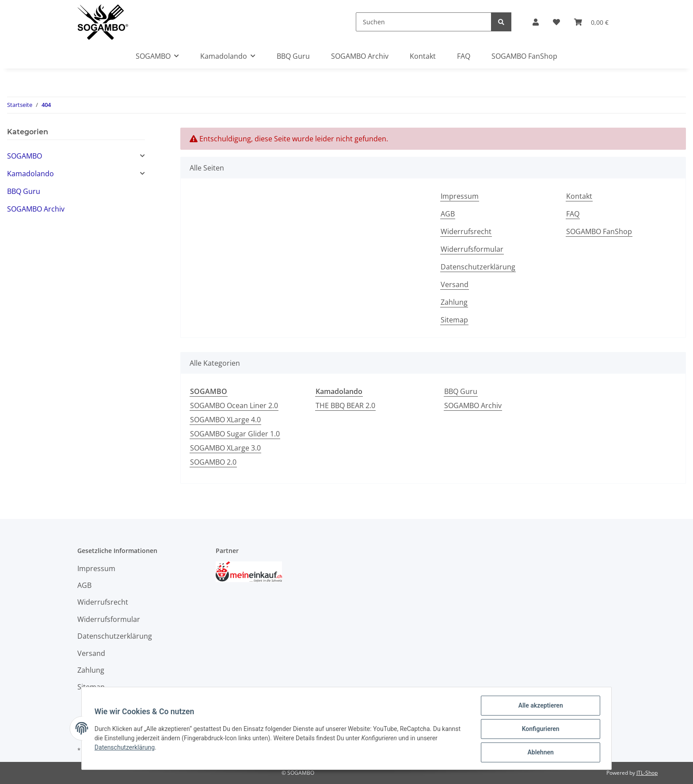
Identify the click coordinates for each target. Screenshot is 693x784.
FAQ (464, 56)
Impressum (460, 196)
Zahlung (454, 302)
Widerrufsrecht (466, 231)
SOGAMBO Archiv (473, 405)
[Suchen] (424, 22)
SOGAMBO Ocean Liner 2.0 (234, 405)
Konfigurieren (539, 730)
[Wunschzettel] (556, 22)
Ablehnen (539, 753)
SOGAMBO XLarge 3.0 (225, 448)
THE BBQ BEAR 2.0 (345, 405)
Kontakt (423, 56)
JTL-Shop (647, 773)
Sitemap (454, 320)
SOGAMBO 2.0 (213, 462)
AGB (448, 214)
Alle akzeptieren (539, 707)
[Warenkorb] (591, 22)
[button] (536, 22)
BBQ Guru (461, 391)
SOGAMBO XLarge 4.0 (225, 420)
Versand (455, 284)
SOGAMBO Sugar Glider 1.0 (235, 434)
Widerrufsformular (472, 249)
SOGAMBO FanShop (524, 56)
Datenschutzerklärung (478, 267)
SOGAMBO (25, 156)
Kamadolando (30, 174)
